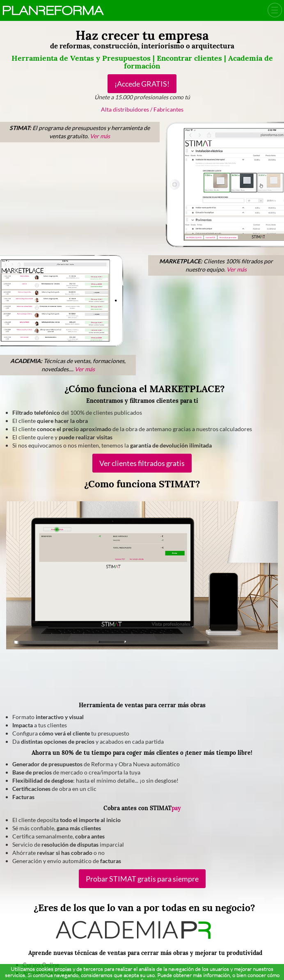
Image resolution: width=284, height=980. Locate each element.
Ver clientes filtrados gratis (142, 463)
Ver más (100, 136)
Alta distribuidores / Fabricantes (142, 109)
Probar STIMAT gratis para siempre (142, 879)
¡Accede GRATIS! (142, 84)
